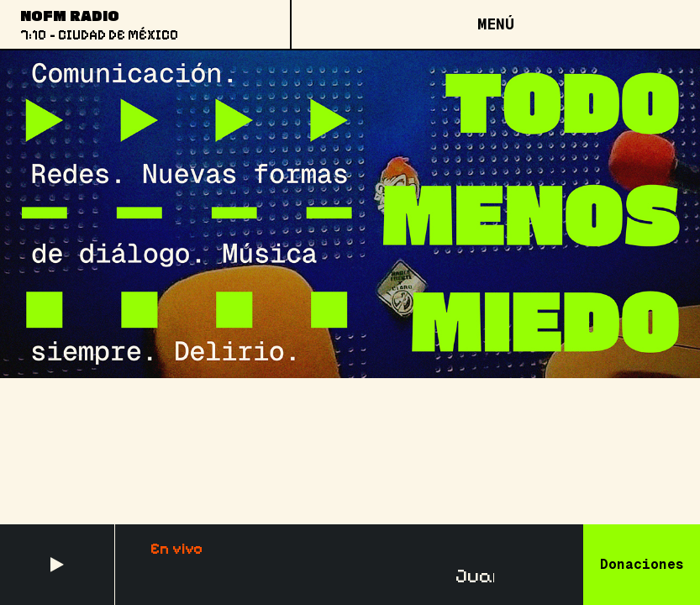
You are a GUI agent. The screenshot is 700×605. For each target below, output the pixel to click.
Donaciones (642, 564)
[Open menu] (495, 24)
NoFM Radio (70, 15)
